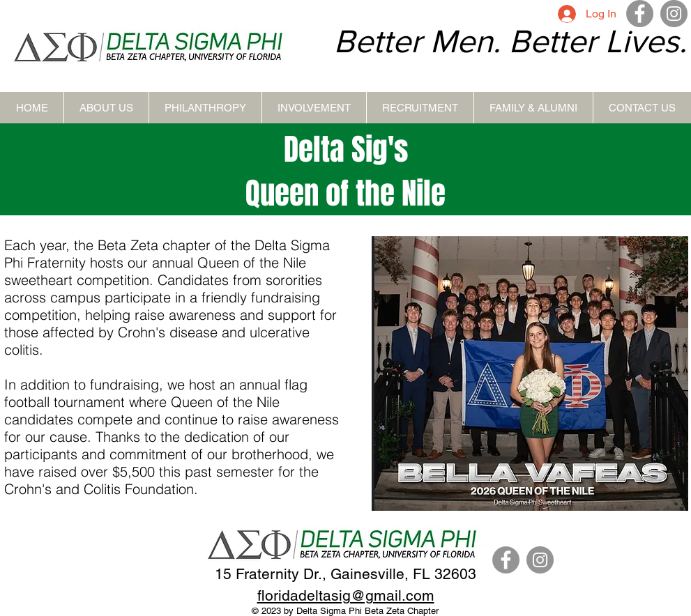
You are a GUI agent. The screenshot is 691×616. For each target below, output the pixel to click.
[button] (106, 108)
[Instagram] (674, 14)
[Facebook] (640, 14)
